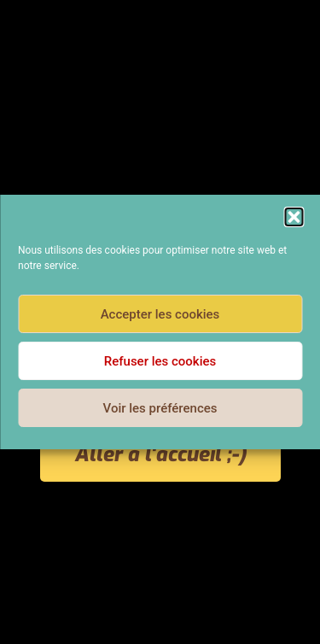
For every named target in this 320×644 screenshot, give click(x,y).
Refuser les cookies (160, 361)
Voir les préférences (160, 408)
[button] (294, 217)
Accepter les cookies (160, 314)
